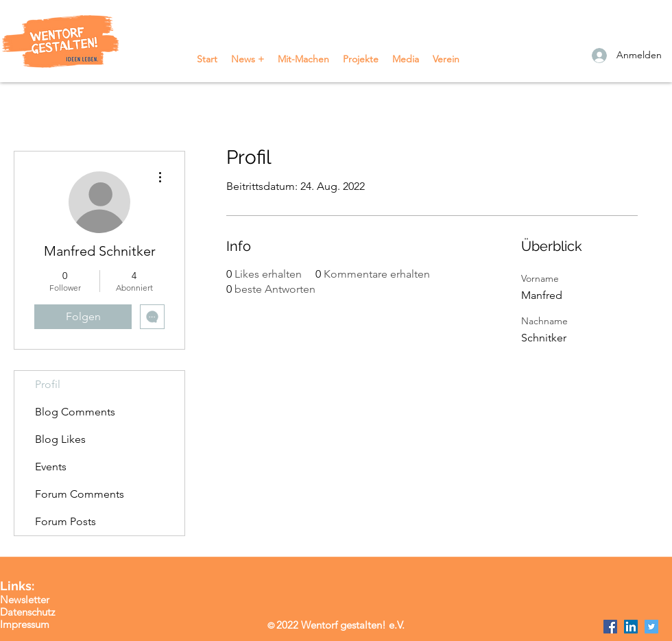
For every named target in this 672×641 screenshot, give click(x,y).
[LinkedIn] (631, 627)
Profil (48, 384)
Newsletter (25, 600)
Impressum (25, 624)
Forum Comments (80, 494)
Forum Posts (65, 521)
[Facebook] (610, 627)
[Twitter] (651, 627)
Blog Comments (75, 412)
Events (51, 467)
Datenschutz (27, 612)
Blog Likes (60, 439)
